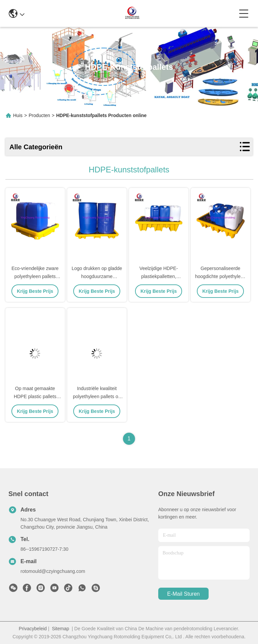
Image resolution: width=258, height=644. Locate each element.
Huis (18, 115)
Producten (39, 115)
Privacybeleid (33, 629)
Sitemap (60, 629)
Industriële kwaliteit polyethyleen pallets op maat (97, 396)
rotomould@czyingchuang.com (53, 571)
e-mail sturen (184, 594)
